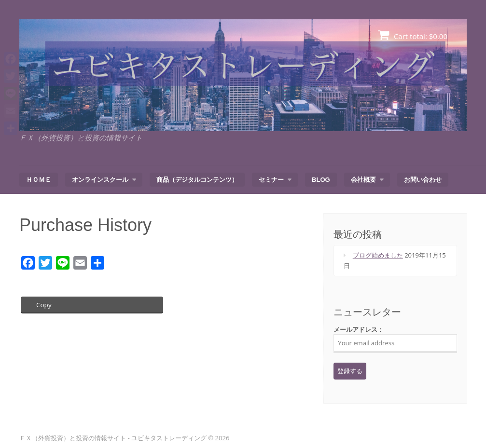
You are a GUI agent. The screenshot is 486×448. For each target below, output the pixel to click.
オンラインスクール (100, 180)
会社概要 (363, 180)
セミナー (271, 180)
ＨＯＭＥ (39, 180)
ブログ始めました (378, 255)
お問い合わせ (423, 180)
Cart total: (413, 35)
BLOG (321, 180)
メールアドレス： (395, 339)
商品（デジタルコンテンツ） (197, 180)
